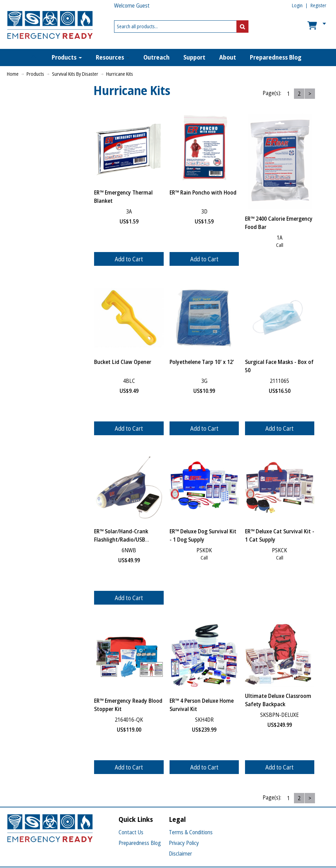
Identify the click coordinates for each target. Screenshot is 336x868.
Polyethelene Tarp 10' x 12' (202, 362)
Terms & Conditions (191, 832)
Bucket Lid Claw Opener (123, 362)
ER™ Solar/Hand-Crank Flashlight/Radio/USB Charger (121, 540)
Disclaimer (180, 854)
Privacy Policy (184, 843)
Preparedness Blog (140, 843)
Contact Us (131, 832)
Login (297, 5)
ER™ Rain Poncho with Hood (203, 192)
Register (318, 5)
